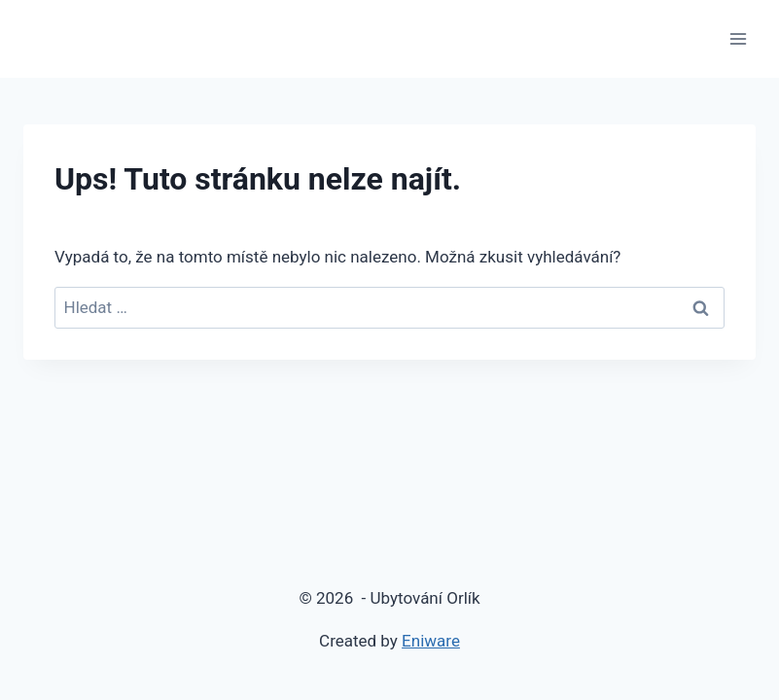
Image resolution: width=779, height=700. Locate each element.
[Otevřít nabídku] (738, 38)
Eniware (431, 641)
